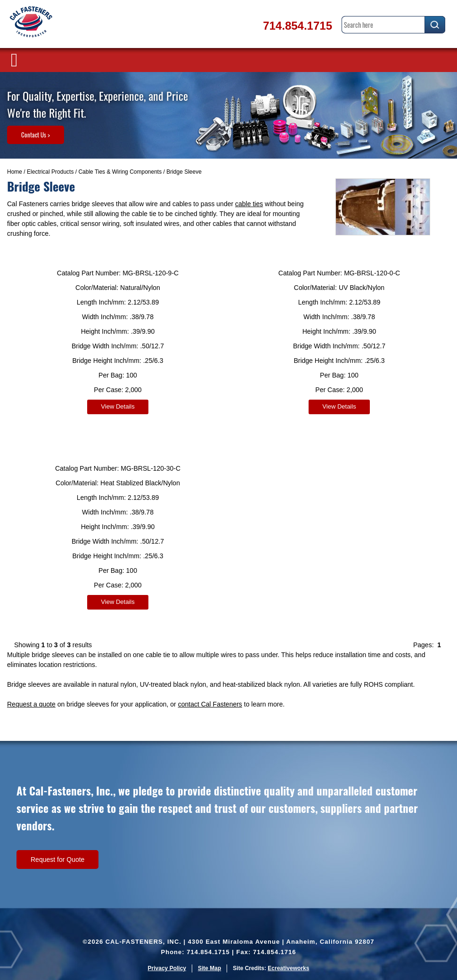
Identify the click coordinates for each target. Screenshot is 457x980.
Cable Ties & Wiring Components (120, 172)
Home (15, 172)
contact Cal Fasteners (210, 704)
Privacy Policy (167, 968)
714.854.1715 (298, 26)
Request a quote (31, 704)
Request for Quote (57, 860)
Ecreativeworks (288, 968)
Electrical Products (50, 172)
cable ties (249, 204)
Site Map (209, 968)
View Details (118, 406)
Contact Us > (36, 135)
